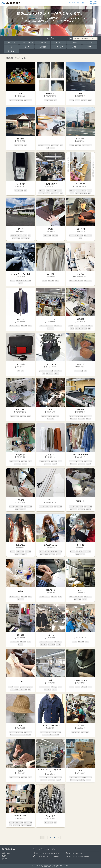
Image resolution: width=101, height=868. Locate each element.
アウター (90, 47)
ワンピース (90, 43)
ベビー (11, 47)
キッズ (27, 47)
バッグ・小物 (58, 47)
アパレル (11, 51)
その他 (74, 47)
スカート (74, 43)
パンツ (58, 43)
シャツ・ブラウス (27, 43)
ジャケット (43, 43)
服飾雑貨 (43, 47)
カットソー (11, 43)
